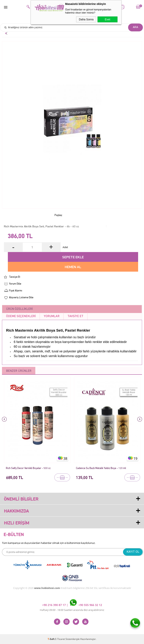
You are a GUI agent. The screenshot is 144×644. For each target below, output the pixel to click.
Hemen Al (73, 267)
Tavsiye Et (15, 277)
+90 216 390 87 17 (54, 605)
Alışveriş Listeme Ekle (21, 298)
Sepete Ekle (73, 257)
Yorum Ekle (15, 284)
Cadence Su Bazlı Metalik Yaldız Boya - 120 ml (101, 468)
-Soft (51, 639)
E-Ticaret (60, 639)
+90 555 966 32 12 (86, 605)
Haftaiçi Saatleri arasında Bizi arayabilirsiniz (72, 610)
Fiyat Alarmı (16, 291)
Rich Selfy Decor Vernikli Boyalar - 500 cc (28, 468)
